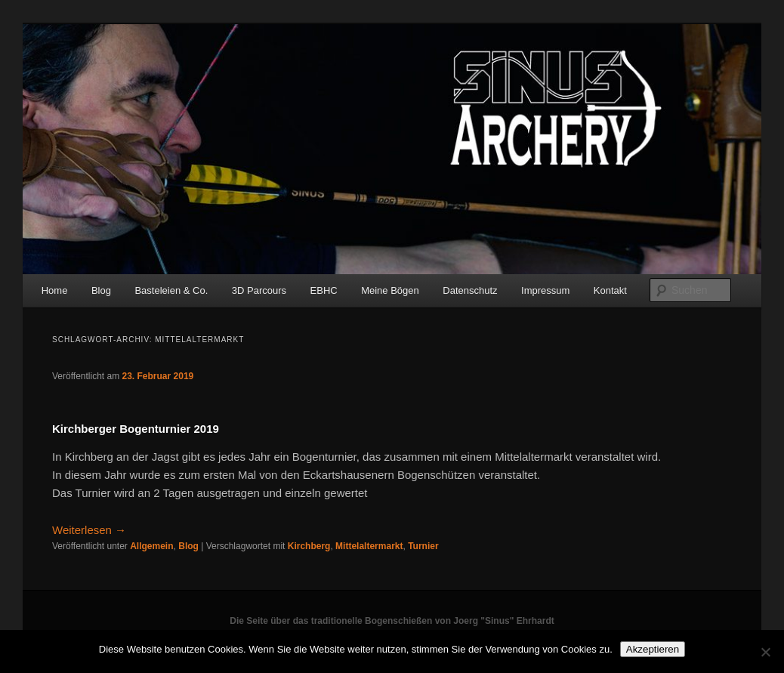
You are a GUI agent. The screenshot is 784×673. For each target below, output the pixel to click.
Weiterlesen (89, 530)
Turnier (423, 546)
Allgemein (151, 546)
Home (55, 290)
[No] (765, 652)
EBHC (324, 290)
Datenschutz (470, 290)
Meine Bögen (390, 290)
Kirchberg (309, 546)
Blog (101, 290)
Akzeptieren (653, 649)
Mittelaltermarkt (369, 546)
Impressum (545, 290)
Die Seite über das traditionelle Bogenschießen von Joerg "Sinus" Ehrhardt (392, 621)
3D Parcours (259, 290)
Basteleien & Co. (171, 290)
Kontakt (610, 290)
